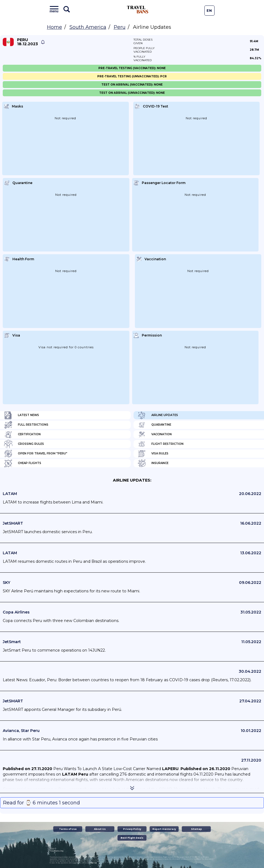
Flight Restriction (161, 444)
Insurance (153, 463)
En (209, 11)
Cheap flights (23, 463)
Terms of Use (68, 829)
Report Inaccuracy (164, 829)
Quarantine (154, 425)
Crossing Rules (24, 444)
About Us (100, 829)
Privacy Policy (132, 829)
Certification (22, 434)
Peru (120, 27)
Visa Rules (153, 454)
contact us (92, 863)
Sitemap (196, 829)
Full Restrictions (26, 425)
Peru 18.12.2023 (27, 42)
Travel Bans (138, 10)
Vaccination (155, 434)
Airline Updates (158, 415)
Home (55, 27)
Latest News (22, 415)
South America (88, 27)
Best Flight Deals (132, 838)
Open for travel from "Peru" (36, 454)
